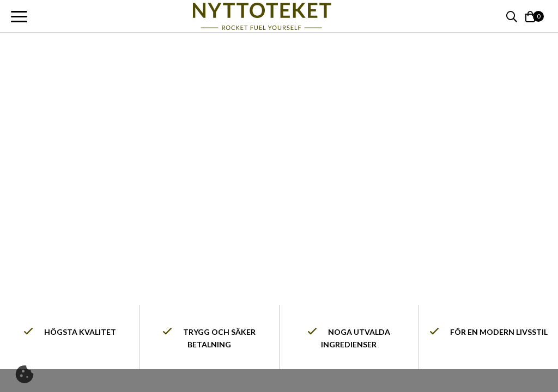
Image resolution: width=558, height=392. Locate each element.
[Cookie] (25, 374)
